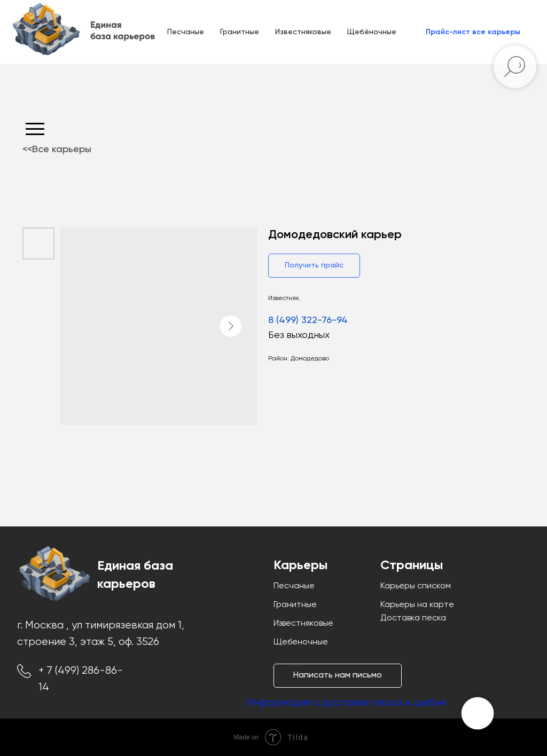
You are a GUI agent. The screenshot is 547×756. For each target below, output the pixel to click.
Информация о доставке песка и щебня (346, 703)
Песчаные (186, 32)
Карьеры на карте (417, 605)
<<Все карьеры (57, 149)
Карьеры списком (416, 586)
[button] (473, 32)
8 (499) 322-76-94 (308, 320)
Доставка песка (413, 618)
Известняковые (303, 32)
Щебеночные (301, 642)
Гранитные (240, 32)
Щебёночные (372, 32)
